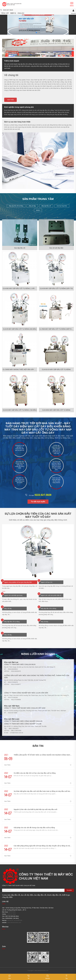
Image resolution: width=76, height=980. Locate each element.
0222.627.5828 (8, 10)
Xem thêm (10, 100)
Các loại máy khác (62, 206)
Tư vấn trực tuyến (38, 502)
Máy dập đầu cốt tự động (16, 206)
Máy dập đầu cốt (46, 206)
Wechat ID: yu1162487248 (15, 920)
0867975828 (12, 912)
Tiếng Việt (5, 13)
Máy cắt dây (32, 206)
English (21, 13)
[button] (69, 23)
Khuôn (38, 210)
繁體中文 (13, 13)
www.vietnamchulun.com (14, 923)
